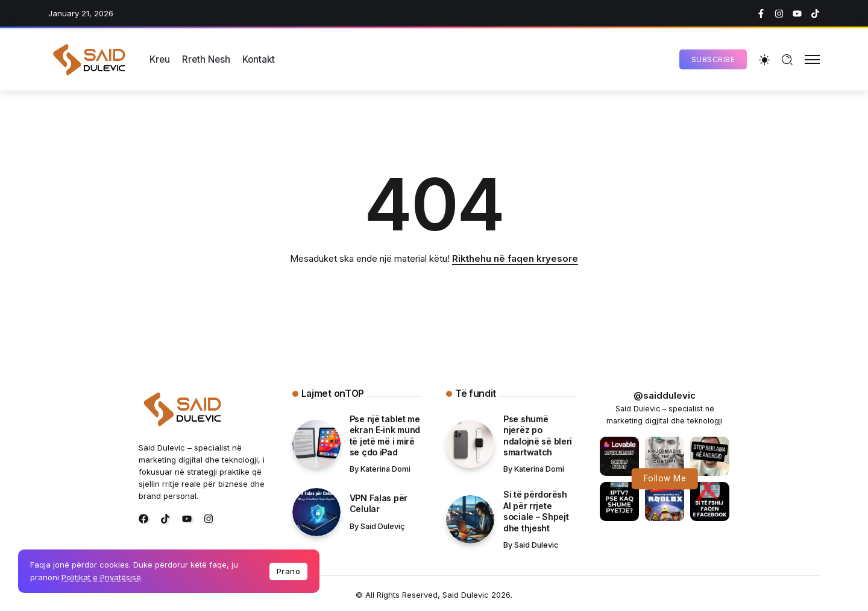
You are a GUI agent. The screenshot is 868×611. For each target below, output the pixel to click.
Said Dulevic (536, 545)
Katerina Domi (385, 469)
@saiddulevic (665, 395)
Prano (289, 571)
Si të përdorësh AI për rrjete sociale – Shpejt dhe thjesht (536, 511)
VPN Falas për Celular (379, 504)
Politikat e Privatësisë (101, 577)
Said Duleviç (383, 526)
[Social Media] (761, 14)
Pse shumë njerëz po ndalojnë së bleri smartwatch (538, 436)
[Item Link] (316, 444)
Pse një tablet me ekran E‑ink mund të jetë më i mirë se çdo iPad (385, 436)
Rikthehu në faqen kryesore (515, 258)
